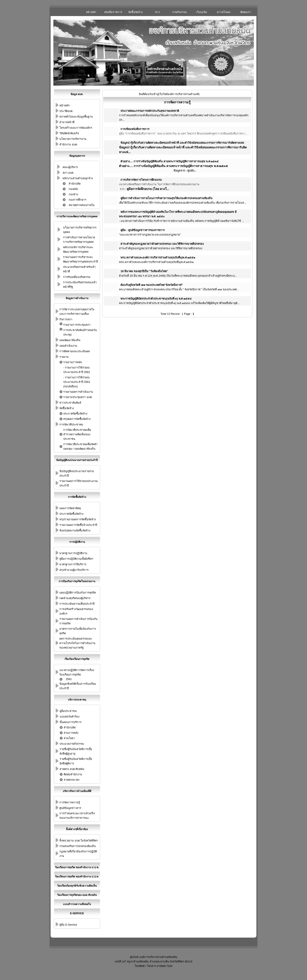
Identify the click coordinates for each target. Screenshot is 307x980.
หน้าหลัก (91, 12)
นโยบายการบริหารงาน (73, 139)
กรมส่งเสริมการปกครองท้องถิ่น (78, 846)
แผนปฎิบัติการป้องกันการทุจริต (78, 593)
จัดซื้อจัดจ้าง (135, 12)
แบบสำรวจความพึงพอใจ (77, 904)
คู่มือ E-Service (68, 925)
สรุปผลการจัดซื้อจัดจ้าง (77, 419)
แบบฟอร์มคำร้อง (69, 717)
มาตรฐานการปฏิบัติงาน (73, 553)
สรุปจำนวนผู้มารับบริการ (74, 570)
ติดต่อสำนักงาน (73, 774)
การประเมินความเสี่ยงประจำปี (77, 604)
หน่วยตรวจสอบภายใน (82, 205)
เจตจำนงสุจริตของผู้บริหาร (75, 598)
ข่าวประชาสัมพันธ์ (157, 13)
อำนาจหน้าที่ (67, 122)
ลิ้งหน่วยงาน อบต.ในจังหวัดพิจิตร (79, 841)
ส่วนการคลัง (71, 733)
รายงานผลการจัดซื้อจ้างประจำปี (78, 525)
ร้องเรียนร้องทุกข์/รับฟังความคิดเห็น (77, 886)
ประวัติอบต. (66, 111)
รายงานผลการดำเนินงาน (78, 392)
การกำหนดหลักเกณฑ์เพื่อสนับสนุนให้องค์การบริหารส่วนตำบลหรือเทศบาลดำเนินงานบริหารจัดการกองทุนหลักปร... (184, 115)
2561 (69, 679)
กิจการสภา (66, 319)
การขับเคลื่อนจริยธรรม (77, 277)
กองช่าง (73, 194)
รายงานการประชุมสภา (77, 325)
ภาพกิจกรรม (179, 12)
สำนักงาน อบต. (68, 145)
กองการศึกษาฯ (77, 200)
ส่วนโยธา (69, 738)
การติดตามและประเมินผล (75, 351)
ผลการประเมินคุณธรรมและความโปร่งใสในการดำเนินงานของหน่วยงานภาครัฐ (77, 643)
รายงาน (64, 357)
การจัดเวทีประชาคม (71, 425)
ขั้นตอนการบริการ (71, 722)
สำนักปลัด (75, 184)
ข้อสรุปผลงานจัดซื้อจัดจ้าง (75, 531)
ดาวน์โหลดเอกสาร (224, 13)
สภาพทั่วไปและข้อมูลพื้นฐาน (76, 117)
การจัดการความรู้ (70, 802)
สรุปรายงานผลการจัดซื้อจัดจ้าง (78, 519)
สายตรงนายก (72, 780)
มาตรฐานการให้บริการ (73, 564)
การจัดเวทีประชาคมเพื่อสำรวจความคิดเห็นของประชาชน (77, 434)
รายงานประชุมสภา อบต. (78, 397)
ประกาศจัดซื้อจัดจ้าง (75, 414)
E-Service (77, 913)
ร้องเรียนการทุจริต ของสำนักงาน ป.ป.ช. (77, 867)
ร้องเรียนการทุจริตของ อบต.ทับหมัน (77, 895)
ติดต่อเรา (246, 12)
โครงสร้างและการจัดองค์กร (76, 128)
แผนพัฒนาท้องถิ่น (70, 340)
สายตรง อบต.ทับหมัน (72, 769)
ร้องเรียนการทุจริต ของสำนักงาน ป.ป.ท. (77, 877)
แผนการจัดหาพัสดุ (70, 508)
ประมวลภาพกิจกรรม (72, 744)
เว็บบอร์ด (202, 12)
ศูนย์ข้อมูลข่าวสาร (70, 808)
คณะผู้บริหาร (70, 167)
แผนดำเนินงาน (68, 346)
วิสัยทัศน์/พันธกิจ (69, 133)
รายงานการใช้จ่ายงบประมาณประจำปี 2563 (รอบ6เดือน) (77, 382)
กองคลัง (73, 189)
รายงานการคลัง (73, 362)
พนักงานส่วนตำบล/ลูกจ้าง (78, 178)
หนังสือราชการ (113, 12)
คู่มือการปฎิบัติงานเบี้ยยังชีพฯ (76, 559)
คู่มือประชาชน (68, 711)
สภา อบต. (68, 173)
